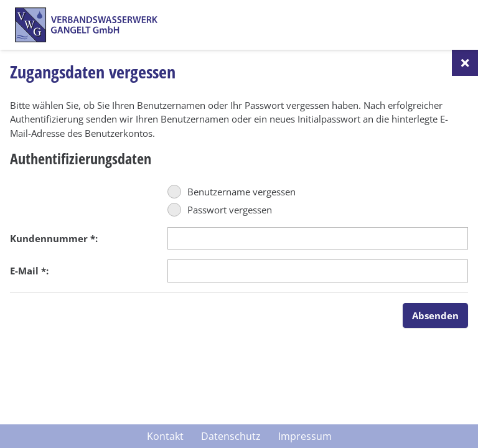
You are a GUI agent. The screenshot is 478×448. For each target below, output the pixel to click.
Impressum (305, 436)
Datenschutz (231, 436)
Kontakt (165, 436)
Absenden (435, 315)
